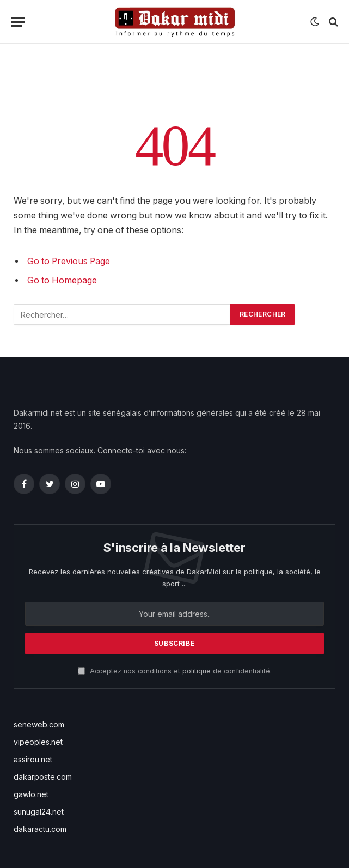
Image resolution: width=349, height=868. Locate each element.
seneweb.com (39, 724)
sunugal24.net (39, 812)
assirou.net (33, 759)
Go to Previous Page (69, 261)
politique (197, 671)
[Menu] (18, 22)
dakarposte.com (43, 777)
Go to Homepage (62, 280)
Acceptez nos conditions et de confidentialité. (175, 671)
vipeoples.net (38, 742)
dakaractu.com (40, 829)
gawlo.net (31, 794)
